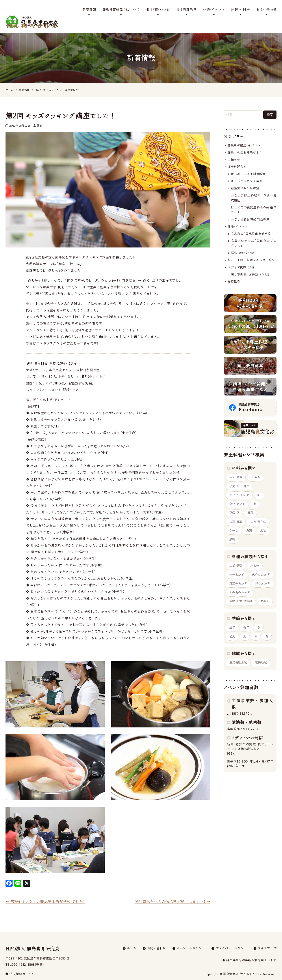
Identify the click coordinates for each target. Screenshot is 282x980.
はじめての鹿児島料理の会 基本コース (254, 199)
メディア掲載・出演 (241, 257)
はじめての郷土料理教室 (248, 163)
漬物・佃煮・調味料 (241, 591)
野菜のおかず (238, 573)
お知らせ (234, 149)
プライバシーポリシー (231, 938)
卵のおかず (263, 573)
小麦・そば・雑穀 (239, 476)
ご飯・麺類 (236, 555)
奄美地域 (261, 652)
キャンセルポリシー (191, 938)
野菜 (250, 502)
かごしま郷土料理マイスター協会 (251, 250)
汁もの (255, 555)
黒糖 (232, 529)
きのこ (234, 520)
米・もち (255, 467)
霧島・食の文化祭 (243, 243)
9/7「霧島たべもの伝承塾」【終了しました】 (173, 891)
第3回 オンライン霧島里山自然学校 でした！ (45, 891)
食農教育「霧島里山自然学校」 (252, 223)
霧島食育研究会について (121, 10)
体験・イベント (214, 10)
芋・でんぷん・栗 (239, 485)
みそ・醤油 (236, 467)
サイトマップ (267, 938)
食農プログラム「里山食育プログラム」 (254, 233)
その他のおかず (240, 582)
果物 (263, 520)
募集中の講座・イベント (244, 135)
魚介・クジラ (237, 494)
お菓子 (265, 591)
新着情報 (89, 10)
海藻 (249, 520)
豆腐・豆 (234, 502)
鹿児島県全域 (238, 652)
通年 (232, 617)
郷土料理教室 (186, 10)
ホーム (132, 938)
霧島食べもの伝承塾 (245, 178)
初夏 (232, 626)
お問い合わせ (266, 10)
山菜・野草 (236, 512)
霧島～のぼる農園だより (245, 142)
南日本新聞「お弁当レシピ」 (250, 264)
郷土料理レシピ (158, 10)
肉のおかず (237, 564)
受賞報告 (234, 271)
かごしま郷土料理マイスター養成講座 (254, 187)
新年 (246, 617)
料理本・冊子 (240, 10)
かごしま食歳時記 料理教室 (250, 209)
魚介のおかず (261, 564)
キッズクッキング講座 (247, 170)
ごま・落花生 (258, 512)
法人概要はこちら (20, 964)
